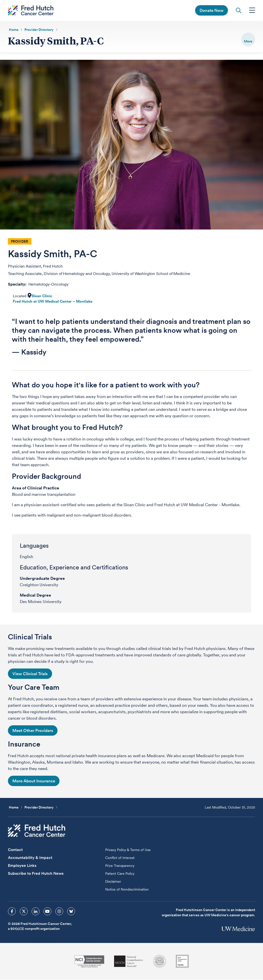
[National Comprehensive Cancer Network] (129, 962)
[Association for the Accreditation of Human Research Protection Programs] (160, 962)
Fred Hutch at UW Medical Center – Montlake (53, 302)
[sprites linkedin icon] (36, 912)
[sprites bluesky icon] (71, 912)
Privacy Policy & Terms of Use (128, 850)
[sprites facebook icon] (12, 912)
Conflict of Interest (120, 858)
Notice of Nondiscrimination (127, 890)
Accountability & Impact (30, 858)
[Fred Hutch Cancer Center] (37, 831)
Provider (20, 242)
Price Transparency (120, 866)
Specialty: (18, 285)
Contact (15, 850)
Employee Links (22, 866)
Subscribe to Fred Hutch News (36, 874)
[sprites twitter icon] (24, 912)
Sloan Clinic (42, 296)
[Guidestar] (182, 962)
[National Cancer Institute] (89, 962)
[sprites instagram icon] (59, 912)
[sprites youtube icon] (47, 912)
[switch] (248, 40)
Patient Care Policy (120, 874)
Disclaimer (113, 882)
